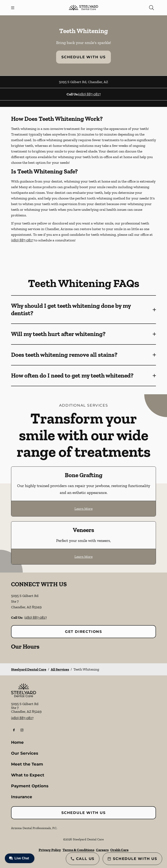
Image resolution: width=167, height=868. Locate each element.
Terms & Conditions (78, 850)
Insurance (22, 797)
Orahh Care (119, 850)
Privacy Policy (50, 850)
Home (17, 742)
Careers (102, 850)
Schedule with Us (83, 57)
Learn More (83, 509)
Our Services (25, 753)
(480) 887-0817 (89, 94)
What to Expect (28, 775)
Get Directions (83, 632)
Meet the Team (27, 764)
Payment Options (30, 786)
